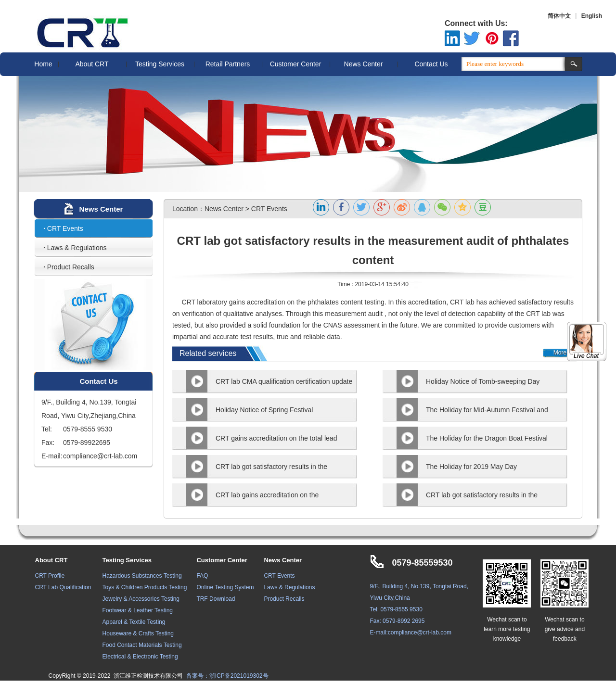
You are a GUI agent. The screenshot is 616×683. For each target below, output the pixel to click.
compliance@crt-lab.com (420, 632)
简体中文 (559, 16)
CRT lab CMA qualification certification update (284, 381)
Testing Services (160, 64)
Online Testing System (225, 587)
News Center (364, 64)
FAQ (202, 576)
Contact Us (431, 64)
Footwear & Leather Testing (138, 610)
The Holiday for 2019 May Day (471, 467)
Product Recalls (69, 267)
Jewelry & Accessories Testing (141, 599)
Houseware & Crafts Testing (138, 633)
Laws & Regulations (75, 248)
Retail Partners (228, 64)
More (560, 353)
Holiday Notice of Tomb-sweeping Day (483, 381)
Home (43, 64)
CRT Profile (50, 576)
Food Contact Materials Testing (142, 645)
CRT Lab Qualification (63, 587)
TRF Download (216, 599)
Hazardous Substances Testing (142, 576)
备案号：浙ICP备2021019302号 (227, 676)
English (592, 16)
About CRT (92, 64)
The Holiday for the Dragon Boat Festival (487, 438)
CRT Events (63, 228)
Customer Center (296, 64)
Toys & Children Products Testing (145, 587)
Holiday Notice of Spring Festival (264, 410)
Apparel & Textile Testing (134, 622)
